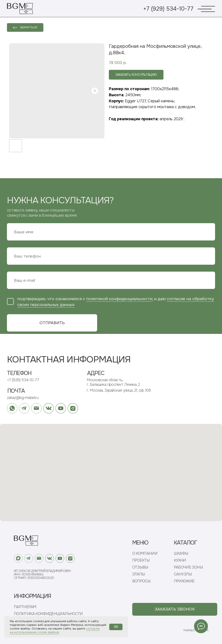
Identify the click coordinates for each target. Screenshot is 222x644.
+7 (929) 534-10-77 (168, 9)
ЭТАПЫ (139, 574)
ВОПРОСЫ (141, 581)
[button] (175, 609)
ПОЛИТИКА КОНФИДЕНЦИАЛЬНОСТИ (48, 614)
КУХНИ (180, 560)
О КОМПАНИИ (145, 553)
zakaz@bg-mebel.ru (23, 398)
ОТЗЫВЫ (140, 567)
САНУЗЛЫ (183, 574)
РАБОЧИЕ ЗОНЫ (188, 567)
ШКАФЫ (181, 553)
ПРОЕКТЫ (141, 560)
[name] (111, 232)
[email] (111, 280)
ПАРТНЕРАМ (25, 607)
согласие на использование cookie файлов (55, 630)
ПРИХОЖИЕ (184, 581)
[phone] (111, 256)
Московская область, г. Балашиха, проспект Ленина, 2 (113, 382)
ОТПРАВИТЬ (52, 323)
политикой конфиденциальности (119, 299)
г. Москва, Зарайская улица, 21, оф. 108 (119, 390)
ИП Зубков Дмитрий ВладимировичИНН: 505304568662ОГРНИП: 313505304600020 (42, 574)
